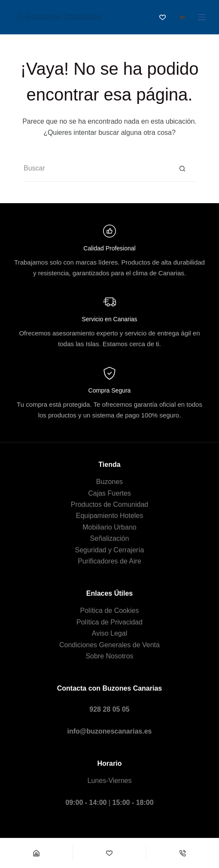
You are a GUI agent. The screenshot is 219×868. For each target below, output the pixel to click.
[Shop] (36, 853)
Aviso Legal (109, 633)
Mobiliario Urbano (109, 527)
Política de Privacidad (109, 622)
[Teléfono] (183, 853)
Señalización (110, 538)
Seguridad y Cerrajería (110, 550)
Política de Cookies (110, 611)
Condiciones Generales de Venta (109, 645)
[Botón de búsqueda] (182, 169)
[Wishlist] (109, 853)
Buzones (109, 482)
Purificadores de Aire (109, 561)
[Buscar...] (97, 169)
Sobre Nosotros (109, 656)
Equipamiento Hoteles (110, 516)
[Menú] (202, 17)
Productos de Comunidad (110, 504)
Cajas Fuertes (109, 493)
